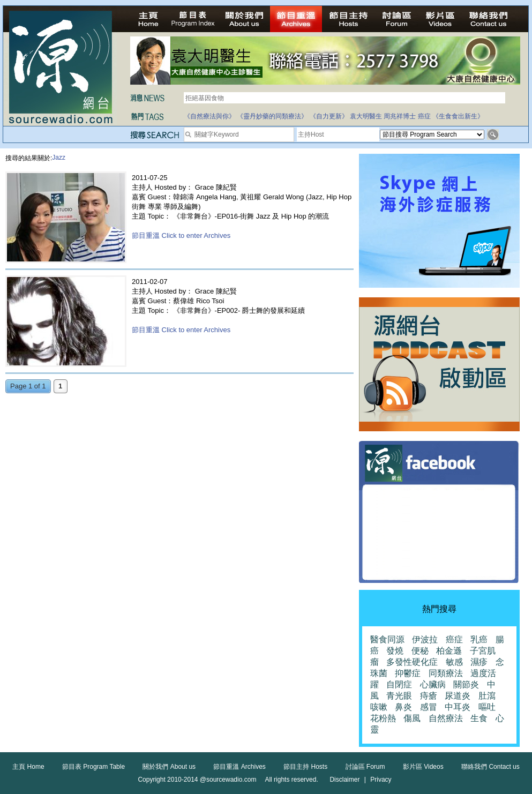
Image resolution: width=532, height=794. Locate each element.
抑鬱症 (408, 673)
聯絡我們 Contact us (490, 767)
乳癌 (479, 639)
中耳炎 (458, 707)
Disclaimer (344, 780)
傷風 (412, 718)
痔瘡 (429, 696)
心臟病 (433, 684)
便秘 (420, 651)
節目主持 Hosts (305, 767)
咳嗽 (379, 707)
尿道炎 (458, 696)
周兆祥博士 (400, 116)
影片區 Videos (423, 767)
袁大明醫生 (366, 116)
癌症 (424, 116)
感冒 (429, 707)
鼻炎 (403, 707)
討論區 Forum (365, 767)
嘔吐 (487, 707)
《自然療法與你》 (209, 116)
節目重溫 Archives (239, 767)
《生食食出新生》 (458, 116)
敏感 (454, 662)
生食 (479, 718)
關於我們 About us (169, 767)
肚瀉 (487, 696)
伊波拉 (425, 639)
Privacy (381, 780)
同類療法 (446, 673)
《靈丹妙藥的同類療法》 (272, 116)
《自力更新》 (329, 116)
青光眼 (399, 696)
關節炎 (466, 684)
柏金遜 (449, 651)
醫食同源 (387, 639)
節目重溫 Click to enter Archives (181, 235)
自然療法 (446, 718)
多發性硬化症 (412, 662)
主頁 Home (28, 767)
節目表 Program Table (93, 767)
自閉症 (399, 684)
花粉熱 (383, 718)
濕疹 (479, 662)
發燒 (395, 651)
